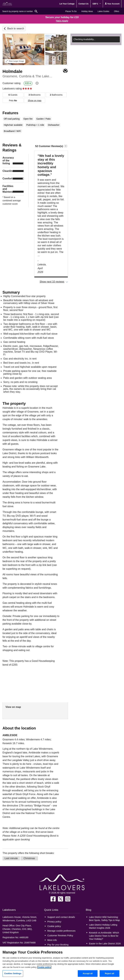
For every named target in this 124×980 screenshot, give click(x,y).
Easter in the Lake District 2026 (105, 944)
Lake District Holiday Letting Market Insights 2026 (103, 926)
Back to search (16, 28)
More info (52, 940)
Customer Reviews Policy (60, 936)
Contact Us (84, 4)
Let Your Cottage (67, 4)
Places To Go (71, 11)
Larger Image (15, 61)
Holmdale (13, 71)
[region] (62, 963)
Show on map (35, 100)
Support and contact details (61, 917)
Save (65, 71)
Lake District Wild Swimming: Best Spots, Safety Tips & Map (104, 919)
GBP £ (97, 4)
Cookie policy (54, 926)
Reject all (109, 973)
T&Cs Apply (62, 21)
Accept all (88, 973)
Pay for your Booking (58, 945)
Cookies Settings (13, 973)
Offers (117, 11)
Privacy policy (54, 922)
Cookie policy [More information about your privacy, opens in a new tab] (44, 967)
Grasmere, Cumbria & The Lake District (28, 76)
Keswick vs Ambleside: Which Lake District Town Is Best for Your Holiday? (104, 936)
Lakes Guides (103, 11)
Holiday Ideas (87, 11)
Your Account (112, 4)
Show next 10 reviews (52, 282)
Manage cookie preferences (61, 931)
